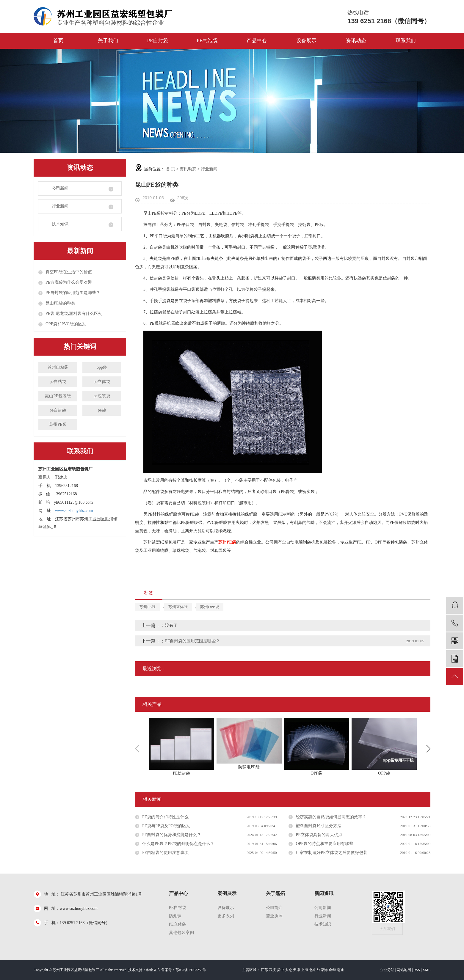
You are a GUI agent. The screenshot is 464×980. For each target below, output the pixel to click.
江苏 (264, 970)
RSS (417, 970)
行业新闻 (60, 206)
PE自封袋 (157, 41)
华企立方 (153, 970)
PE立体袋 (178, 924)
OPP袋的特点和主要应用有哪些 (325, 844)
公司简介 (274, 908)
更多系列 (226, 916)
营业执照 (274, 916)
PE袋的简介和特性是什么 (165, 817)
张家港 (322, 970)
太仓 (289, 970)
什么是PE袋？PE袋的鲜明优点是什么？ (178, 844)
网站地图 (404, 970)
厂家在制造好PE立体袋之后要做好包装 (331, 853)
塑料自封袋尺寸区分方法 (319, 826)
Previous (137, 749)
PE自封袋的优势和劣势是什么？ (172, 835)
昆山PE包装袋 (58, 396)
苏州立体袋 (178, 607)
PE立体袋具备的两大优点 (319, 835)
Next (428, 749)
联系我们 (406, 41)
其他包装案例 (181, 933)
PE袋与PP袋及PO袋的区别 (166, 826)
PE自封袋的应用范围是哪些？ (73, 293)
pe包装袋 (102, 396)
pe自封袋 (58, 410)
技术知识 (60, 224)
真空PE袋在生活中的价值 (69, 272)
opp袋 (102, 367)
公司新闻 (60, 188)
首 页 (171, 169)
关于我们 (108, 41)
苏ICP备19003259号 (191, 970)
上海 (305, 970)
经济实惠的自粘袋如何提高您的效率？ (331, 817)
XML (426, 970)
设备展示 (306, 41)
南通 (340, 970)
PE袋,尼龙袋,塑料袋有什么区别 (74, 314)
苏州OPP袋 (210, 607)
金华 (332, 970)
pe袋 (102, 410)
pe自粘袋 (58, 382)
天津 (297, 970)
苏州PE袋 (58, 424)
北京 (313, 970)
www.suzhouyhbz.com (74, 511)
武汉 (272, 970)
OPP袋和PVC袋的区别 (66, 324)
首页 (58, 41)
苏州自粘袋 (58, 367)
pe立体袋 (102, 382)
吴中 (280, 970)
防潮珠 (175, 916)
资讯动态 (356, 41)
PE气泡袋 (207, 41)
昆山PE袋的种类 (60, 303)
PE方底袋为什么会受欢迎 (69, 282)
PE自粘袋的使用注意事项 (165, 853)
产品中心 (257, 41)
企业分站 (387, 970)
